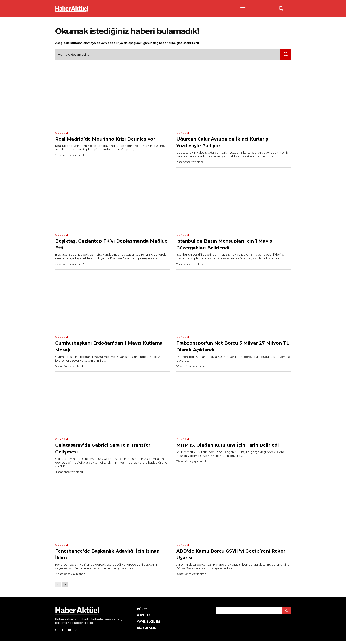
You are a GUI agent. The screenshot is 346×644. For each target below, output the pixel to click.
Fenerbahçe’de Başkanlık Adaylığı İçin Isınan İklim (109, 557)
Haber (60, 622)
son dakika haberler (89, 622)
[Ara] (285, 56)
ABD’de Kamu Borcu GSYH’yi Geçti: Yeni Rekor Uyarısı (232, 557)
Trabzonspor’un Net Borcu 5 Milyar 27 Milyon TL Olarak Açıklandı (232, 348)
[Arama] (286, 614)
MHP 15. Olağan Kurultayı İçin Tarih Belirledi (232, 451)
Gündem (62, 134)
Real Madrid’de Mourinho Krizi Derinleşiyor (103, 144)
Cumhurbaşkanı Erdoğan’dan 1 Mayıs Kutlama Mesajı (104, 348)
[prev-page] (58, 588)
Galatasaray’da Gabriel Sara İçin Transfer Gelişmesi (105, 451)
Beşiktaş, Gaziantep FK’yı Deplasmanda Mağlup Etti (97, 246)
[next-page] (65, 588)
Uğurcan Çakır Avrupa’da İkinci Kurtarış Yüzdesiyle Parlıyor (226, 144)
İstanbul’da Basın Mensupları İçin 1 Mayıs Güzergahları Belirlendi (231, 246)
